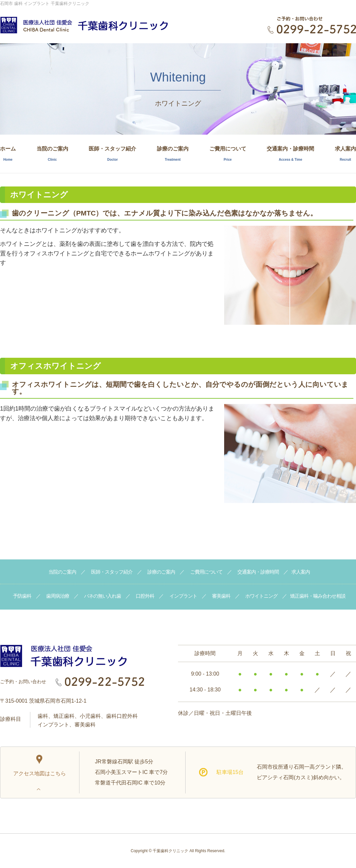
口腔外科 (145, 596)
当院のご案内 (52, 154)
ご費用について (228, 154)
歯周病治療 (58, 596)
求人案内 (345, 154)
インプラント (183, 596)
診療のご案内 (173, 154)
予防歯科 (22, 596)
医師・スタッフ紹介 (112, 154)
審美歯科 (221, 596)
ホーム (8, 154)
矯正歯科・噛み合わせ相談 (318, 596)
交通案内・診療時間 (290, 154)
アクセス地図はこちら (40, 766)
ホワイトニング (261, 596)
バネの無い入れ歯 (103, 596)
